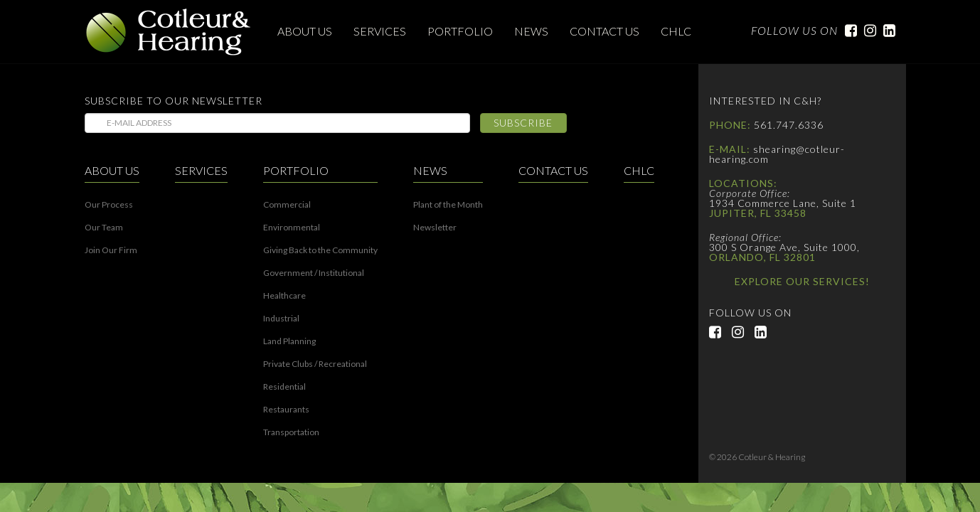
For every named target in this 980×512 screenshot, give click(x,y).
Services (380, 31)
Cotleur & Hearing (169, 32)
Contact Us (604, 31)
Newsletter (435, 228)
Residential (284, 387)
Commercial (287, 205)
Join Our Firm (111, 250)
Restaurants (286, 410)
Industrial (281, 319)
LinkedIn (886, 31)
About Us (305, 31)
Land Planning (289, 341)
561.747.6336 (789, 125)
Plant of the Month (448, 205)
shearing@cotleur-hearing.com (777, 154)
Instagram (867, 31)
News (531, 31)
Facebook (847, 31)
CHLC (676, 31)
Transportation (291, 432)
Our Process (109, 205)
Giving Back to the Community (320, 250)
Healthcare (284, 296)
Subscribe (523, 123)
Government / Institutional (314, 273)
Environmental (292, 228)
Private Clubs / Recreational (315, 364)
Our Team (104, 228)
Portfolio (460, 31)
